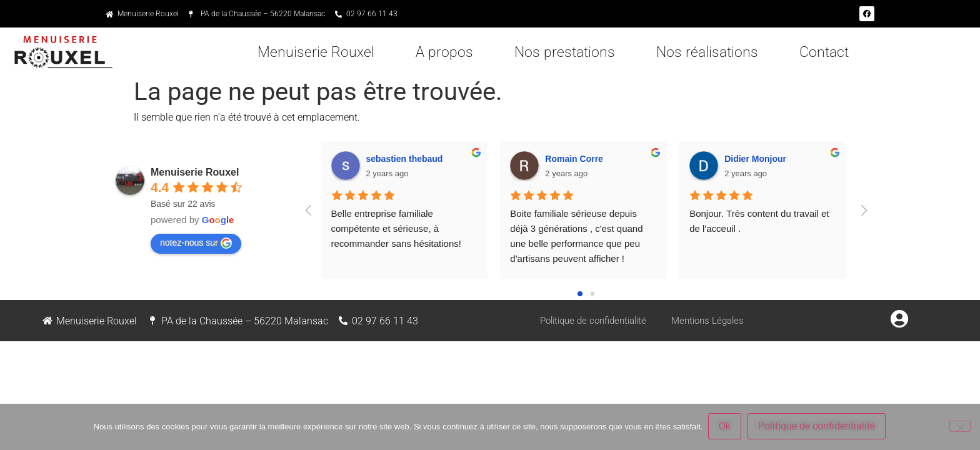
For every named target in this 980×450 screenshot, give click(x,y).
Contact (824, 52)
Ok (725, 427)
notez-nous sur (196, 243)
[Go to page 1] (592, 294)
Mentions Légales (713, 320)
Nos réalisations (707, 52)
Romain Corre (574, 159)
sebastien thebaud (405, 159)
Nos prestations (565, 52)
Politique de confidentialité (591, 320)
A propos (444, 52)
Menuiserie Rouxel (316, 52)
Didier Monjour (755, 159)
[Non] (960, 427)
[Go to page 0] (580, 294)
